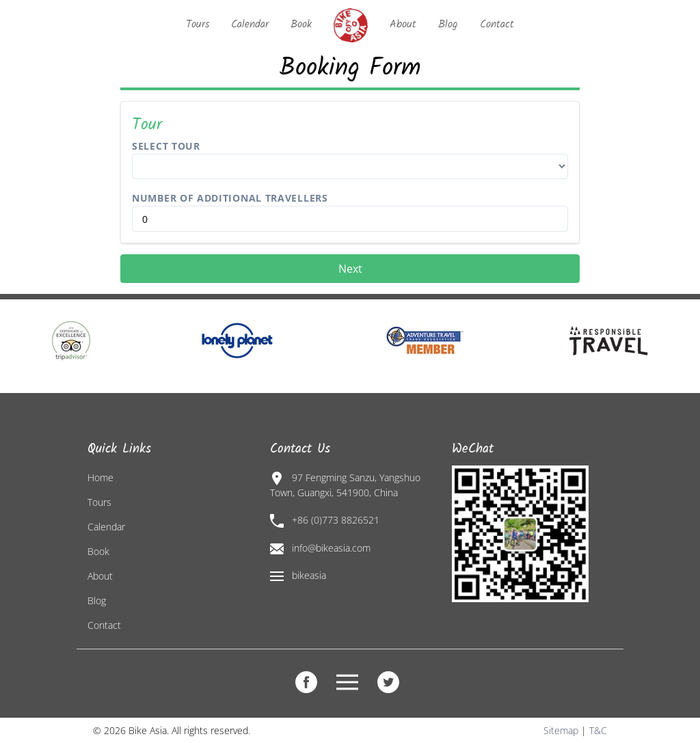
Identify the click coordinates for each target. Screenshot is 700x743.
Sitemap (561, 730)
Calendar (250, 24)
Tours (198, 24)
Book (301, 24)
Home (100, 477)
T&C (598, 730)
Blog (448, 24)
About (403, 24)
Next (350, 269)
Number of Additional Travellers (230, 198)
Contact (497, 24)
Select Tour (166, 146)
